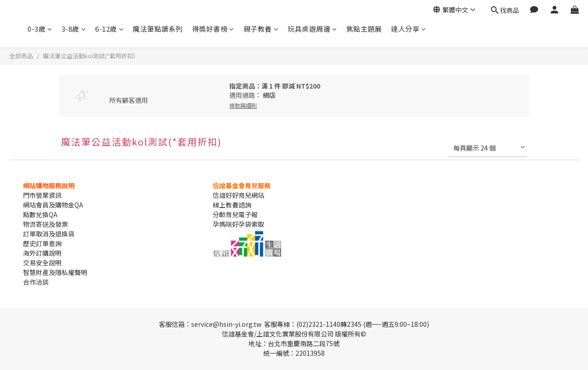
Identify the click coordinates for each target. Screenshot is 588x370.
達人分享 (409, 29)
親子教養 (261, 29)
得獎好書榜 (213, 29)
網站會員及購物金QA (53, 205)
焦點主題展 (364, 29)
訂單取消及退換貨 (49, 234)
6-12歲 (109, 29)
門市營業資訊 (42, 195)
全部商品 (21, 56)
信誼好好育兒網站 (238, 195)
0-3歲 (40, 29)
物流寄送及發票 (45, 224)
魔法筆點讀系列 (158, 29)
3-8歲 (74, 29)
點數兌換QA (40, 214)
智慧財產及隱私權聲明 (55, 272)
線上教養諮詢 (232, 205)
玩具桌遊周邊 (312, 29)
